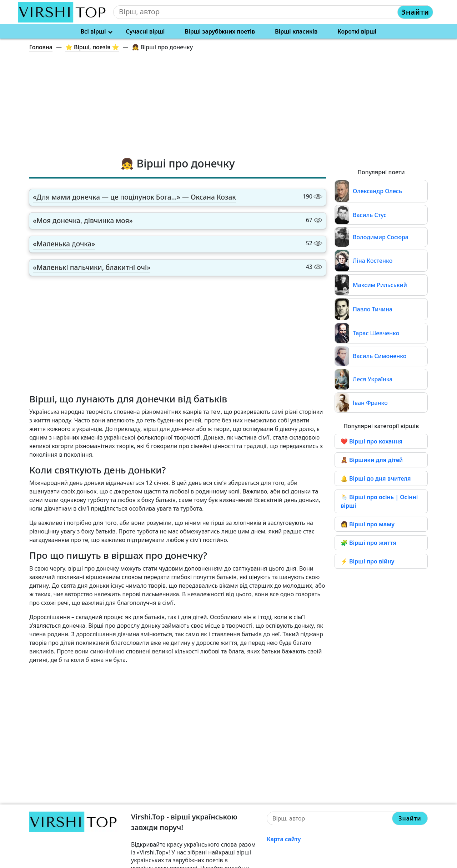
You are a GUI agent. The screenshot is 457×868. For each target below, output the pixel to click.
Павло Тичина (373, 309)
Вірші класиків (296, 31)
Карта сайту (284, 839)
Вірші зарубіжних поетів (220, 31)
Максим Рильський (380, 285)
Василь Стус (370, 215)
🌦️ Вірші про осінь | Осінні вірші (379, 501)
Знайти (415, 12)
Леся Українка (373, 379)
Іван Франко (370, 403)
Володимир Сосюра (381, 237)
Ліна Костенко (373, 261)
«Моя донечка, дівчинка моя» (83, 221)
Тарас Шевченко (376, 333)
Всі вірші (93, 31)
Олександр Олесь (377, 191)
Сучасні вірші (145, 31)
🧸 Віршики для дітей (372, 460)
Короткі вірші (357, 31)
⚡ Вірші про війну (367, 561)
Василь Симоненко (380, 356)
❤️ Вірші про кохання (371, 441)
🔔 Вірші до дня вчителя (376, 478)
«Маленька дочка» (64, 244)
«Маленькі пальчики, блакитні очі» (92, 267)
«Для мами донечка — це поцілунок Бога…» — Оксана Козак (134, 197)
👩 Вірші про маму (368, 524)
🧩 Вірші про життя (368, 543)
